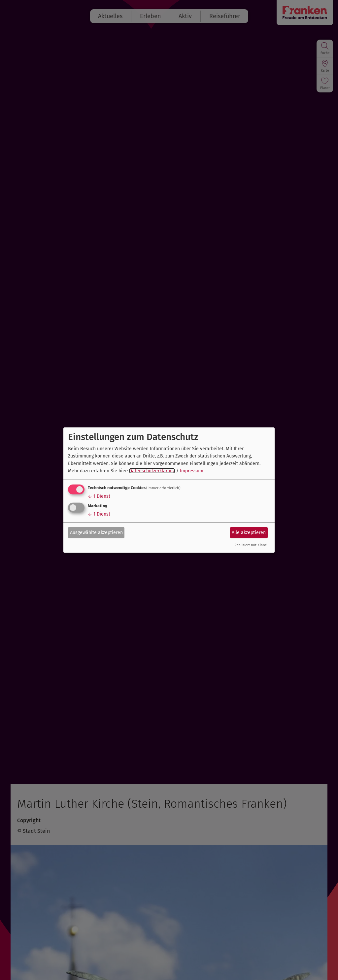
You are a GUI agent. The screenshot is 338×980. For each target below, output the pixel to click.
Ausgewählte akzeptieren (96, 533)
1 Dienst (99, 496)
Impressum (192, 471)
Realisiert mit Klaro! (251, 545)
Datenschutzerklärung (152, 471)
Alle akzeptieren (249, 533)
